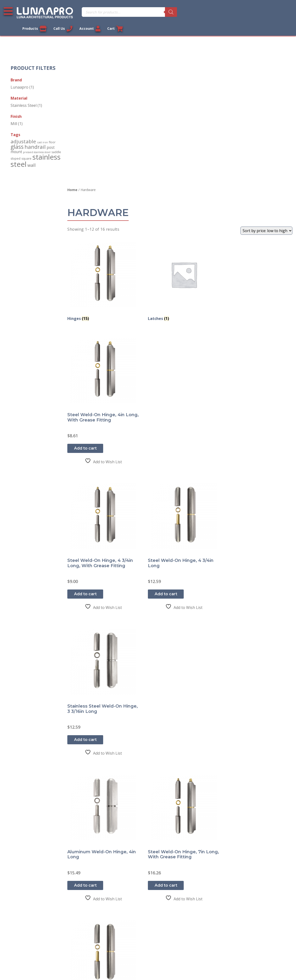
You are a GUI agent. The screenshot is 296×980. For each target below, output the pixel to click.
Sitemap (15, 933)
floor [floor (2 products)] (52, 132)
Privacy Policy (19, 880)
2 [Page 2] (180, 803)
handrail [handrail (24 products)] (35, 137)
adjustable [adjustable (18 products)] (24, 132)
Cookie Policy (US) (23, 944)
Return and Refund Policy (30, 902)
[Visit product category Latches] (180, 124)
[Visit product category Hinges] (103, 124)
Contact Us (17, 870)
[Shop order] (266, 75)
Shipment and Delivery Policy (33, 912)
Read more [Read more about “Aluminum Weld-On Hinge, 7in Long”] (86, 763)
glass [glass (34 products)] (17, 137)
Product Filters (33, 58)
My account (90, 870)
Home (74, 34)
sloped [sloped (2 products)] (16, 148)
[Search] (163, 12)
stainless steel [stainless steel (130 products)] (36, 150)
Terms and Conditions (27, 891)
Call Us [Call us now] (232, 12)
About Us (16, 923)
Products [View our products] (204, 12)
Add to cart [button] (241, 194)
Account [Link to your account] (259, 12)
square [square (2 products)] (27, 148)
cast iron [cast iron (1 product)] (43, 132)
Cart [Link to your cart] (285, 12)
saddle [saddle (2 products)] (57, 142)
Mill (14, 114)
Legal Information (123, 964)
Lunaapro (20, 77)
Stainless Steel (24, 95)
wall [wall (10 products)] (32, 155)
